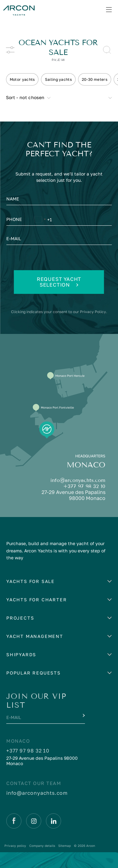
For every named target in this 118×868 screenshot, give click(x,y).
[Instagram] (34, 821)
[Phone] (59, 220)
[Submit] (83, 716)
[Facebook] (14, 821)
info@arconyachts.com (78, 480)
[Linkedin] (53, 821)
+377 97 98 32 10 (84, 486)
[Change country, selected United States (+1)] (40, 220)
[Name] (59, 200)
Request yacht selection (59, 282)
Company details (42, 846)
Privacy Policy (93, 312)
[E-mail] (59, 240)
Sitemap (65, 846)
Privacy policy (15, 846)
